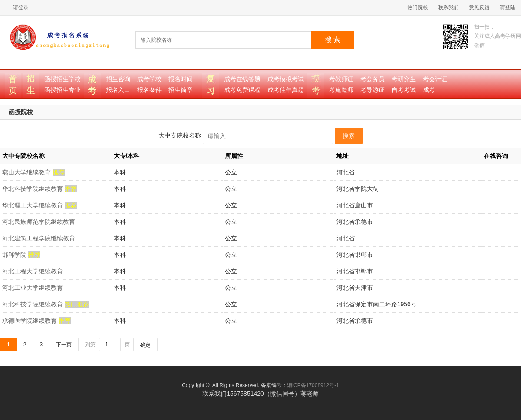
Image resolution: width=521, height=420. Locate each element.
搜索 (349, 136)
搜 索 (333, 40)
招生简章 (181, 90)
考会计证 (435, 79)
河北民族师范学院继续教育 (39, 222)
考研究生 (404, 79)
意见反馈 (479, 7)
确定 (145, 345)
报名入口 (118, 90)
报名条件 (149, 90)
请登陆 (508, 7)
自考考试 (404, 90)
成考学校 (149, 79)
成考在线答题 (242, 79)
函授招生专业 (63, 90)
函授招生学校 (63, 79)
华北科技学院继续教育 (33, 189)
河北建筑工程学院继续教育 (39, 238)
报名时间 (181, 79)
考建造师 (341, 90)
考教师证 (341, 79)
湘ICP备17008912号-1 (313, 385)
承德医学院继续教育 (30, 321)
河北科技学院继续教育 (33, 304)
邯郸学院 (15, 255)
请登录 (21, 7)
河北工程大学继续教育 (33, 271)
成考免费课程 (242, 90)
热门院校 (418, 7)
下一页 (64, 345)
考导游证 (373, 90)
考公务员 (373, 79)
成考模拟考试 (286, 79)
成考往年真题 (286, 90)
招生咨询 (118, 79)
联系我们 (448, 7)
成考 (429, 90)
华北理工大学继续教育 (33, 205)
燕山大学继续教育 (27, 172)
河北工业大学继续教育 (33, 288)
